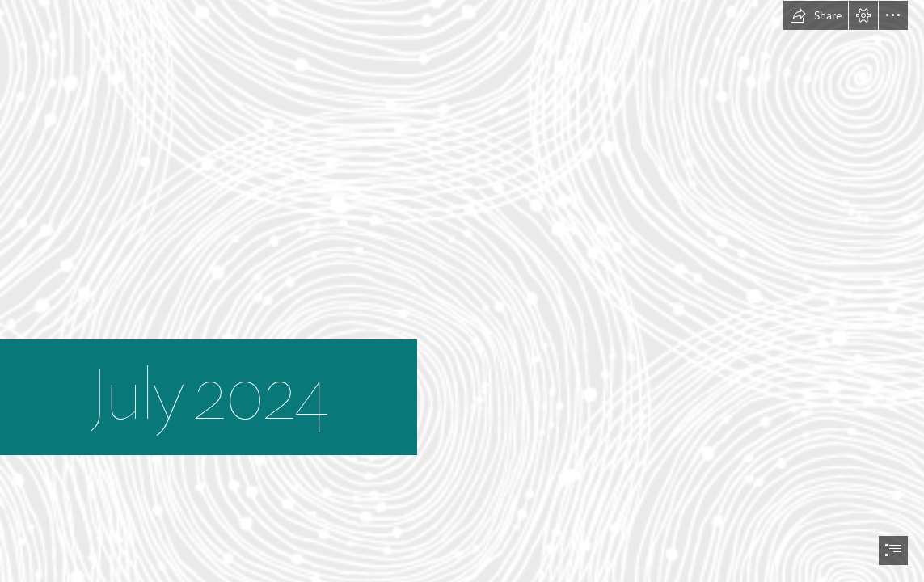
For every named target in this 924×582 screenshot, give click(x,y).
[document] (462, 291)
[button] (816, 15)
